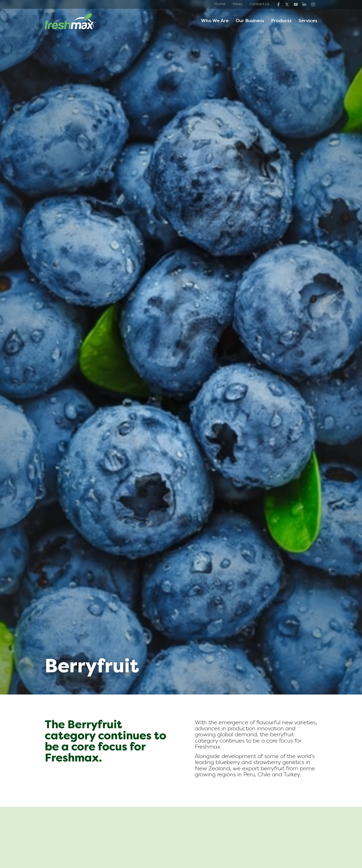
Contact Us (259, 4)
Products (281, 21)
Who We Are (215, 21)
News (237, 4)
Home (220, 4)
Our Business (250, 21)
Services (308, 21)
